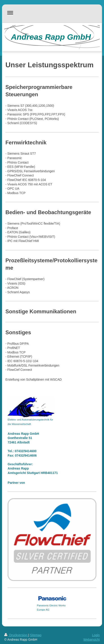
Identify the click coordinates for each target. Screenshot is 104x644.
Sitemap (36, 635)
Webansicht (92, 640)
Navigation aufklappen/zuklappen (52, 13)
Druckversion (16, 635)
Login (96, 635)
